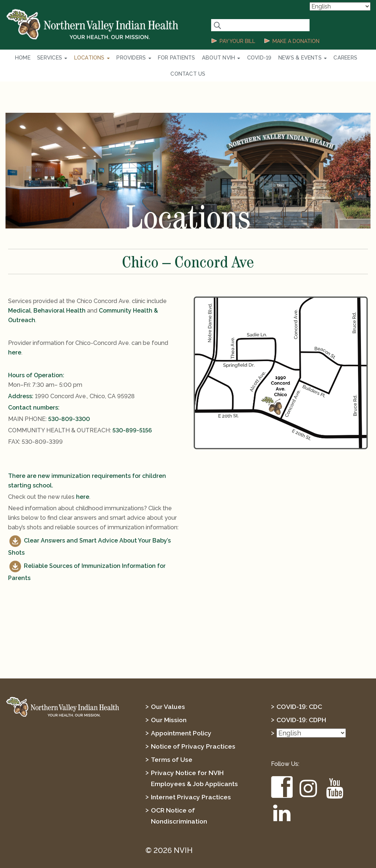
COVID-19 (236, 58)
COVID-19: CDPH (302, 704)
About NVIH (201, 58)
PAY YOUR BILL (237, 41)
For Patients (160, 58)
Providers (120, 58)
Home (16, 58)
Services (43, 58)
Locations (80, 58)
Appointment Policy (182, 718)
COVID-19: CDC (300, 691)
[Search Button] (217, 25)
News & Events (277, 58)
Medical (19, 295)
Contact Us (351, 58)
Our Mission (169, 704)
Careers (317, 58)
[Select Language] (340, 6)
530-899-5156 (132, 415)
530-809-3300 (69, 404)
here (15, 337)
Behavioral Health (59, 295)
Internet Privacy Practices (191, 781)
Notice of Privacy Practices (194, 731)
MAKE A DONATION (296, 41)
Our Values (168, 691)
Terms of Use (172, 744)
